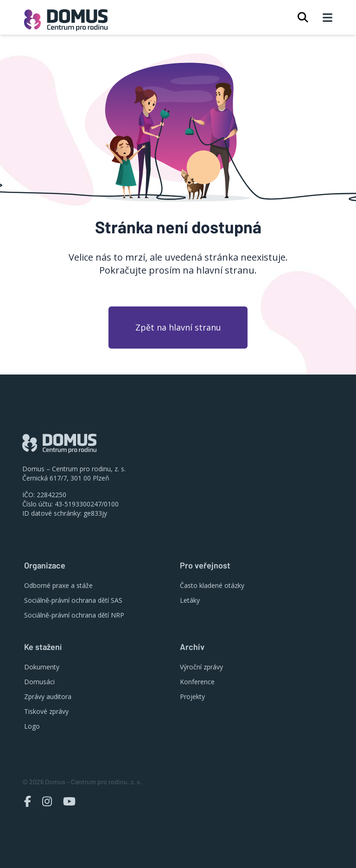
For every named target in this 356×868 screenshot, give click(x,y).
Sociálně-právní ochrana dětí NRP (74, 615)
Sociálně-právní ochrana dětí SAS (73, 600)
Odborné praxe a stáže (58, 585)
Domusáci (39, 682)
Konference (197, 682)
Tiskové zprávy (46, 711)
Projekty (192, 696)
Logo (32, 726)
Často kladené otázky (212, 585)
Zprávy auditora (48, 696)
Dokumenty (42, 667)
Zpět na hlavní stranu (178, 327)
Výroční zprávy (201, 667)
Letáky (190, 600)
